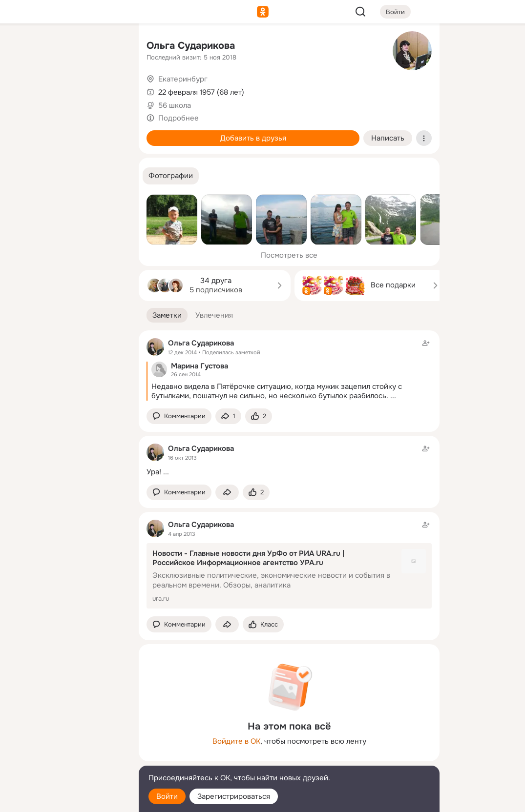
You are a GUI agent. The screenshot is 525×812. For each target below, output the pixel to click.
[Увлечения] (66, 47)
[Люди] (66, 90)
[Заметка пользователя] (289, 460)
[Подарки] (23, 133)
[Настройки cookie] (66, 799)
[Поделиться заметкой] (228, 416)
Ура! (154, 472)
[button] (171, 176)
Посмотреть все (289, 255)
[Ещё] (66, 737)
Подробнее (178, 118)
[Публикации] (23, 90)
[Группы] (109, 47)
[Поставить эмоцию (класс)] (259, 416)
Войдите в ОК (236, 741)
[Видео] (109, 90)
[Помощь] (23, 176)
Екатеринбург (183, 79)
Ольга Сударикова (191, 46)
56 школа (175, 105)
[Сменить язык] (66, 758)
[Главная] (23, 47)
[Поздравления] (66, 133)
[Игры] (109, 133)
